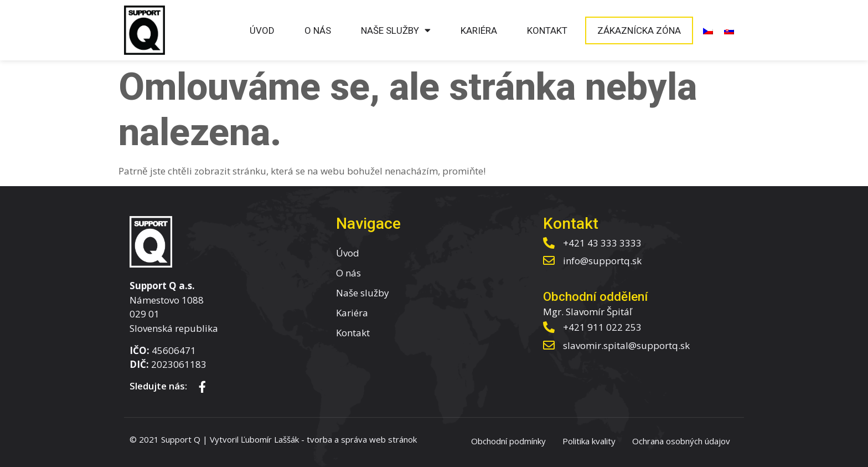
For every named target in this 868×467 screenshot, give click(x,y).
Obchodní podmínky (508, 441)
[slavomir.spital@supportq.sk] (549, 345)
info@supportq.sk (602, 261)
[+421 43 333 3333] (549, 243)
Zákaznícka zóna (639, 30)
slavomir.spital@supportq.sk (626, 345)
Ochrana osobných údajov (681, 441)
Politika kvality (589, 441)
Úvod (262, 30)
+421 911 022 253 (602, 327)
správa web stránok (379, 439)
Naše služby (396, 30)
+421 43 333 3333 (602, 243)
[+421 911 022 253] (549, 327)
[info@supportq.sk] (549, 261)
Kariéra (479, 30)
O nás (318, 30)
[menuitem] (708, 30)
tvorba (319, 439)
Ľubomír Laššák (270, 439)
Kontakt (547, 30)
